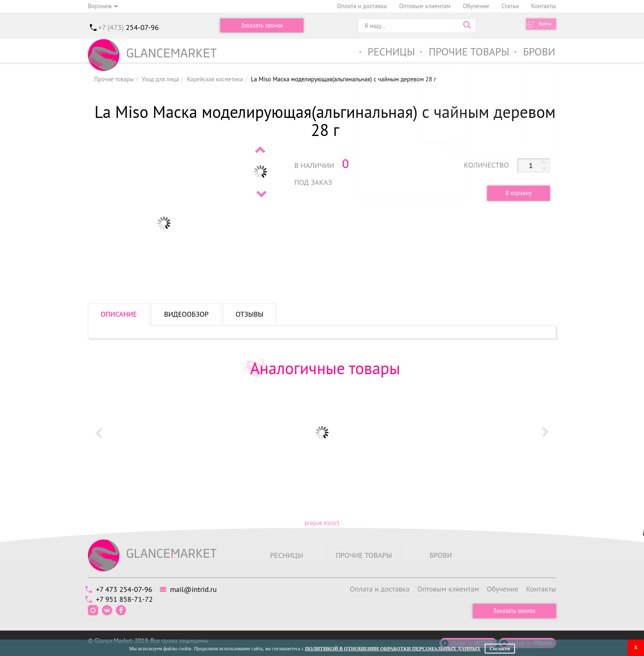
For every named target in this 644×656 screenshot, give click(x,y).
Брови (539, 53)
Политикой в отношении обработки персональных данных (392, 649)
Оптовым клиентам (425, 6)
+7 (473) (129, 27)
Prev (261, 150)
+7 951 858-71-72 (127, 598)
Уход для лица (162, 79)
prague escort (322, 523)
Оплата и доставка (362, 6)
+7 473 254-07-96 (126, 589)
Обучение (476, 6)
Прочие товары (465, 53)
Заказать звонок (262, 26)
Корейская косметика (218, 79)
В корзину (516, 193)
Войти (542, 26)
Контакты (544, 6)
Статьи (510, 6)
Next (261, 194)
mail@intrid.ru (200, 589)
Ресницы (383, 53)
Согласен (500, 649)
